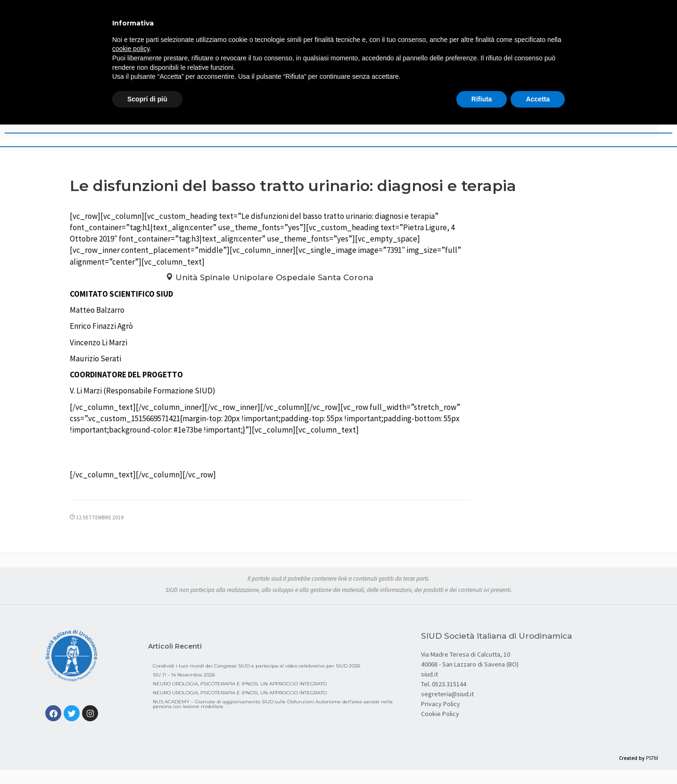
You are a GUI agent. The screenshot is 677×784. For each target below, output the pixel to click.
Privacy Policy (441, 704)
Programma (269, 454)
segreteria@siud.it (447, 694)
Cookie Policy (440, 714)
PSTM (652, 758)
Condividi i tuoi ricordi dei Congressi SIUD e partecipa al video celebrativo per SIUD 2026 (256, 666)
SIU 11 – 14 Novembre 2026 (184, 675)
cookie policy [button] (131, 49)
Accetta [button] (538, 99)
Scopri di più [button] (147, 99)
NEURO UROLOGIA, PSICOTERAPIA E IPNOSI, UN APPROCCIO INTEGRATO (240, 684)
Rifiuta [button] (482, 99)
